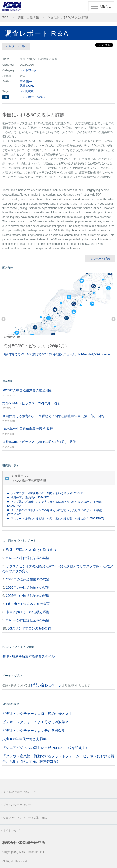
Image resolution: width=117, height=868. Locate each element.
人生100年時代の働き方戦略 (25, 739)
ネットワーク (28, 70)
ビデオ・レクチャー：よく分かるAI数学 (34, 731)
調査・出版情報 (28, 18)
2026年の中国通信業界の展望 (28, 587)
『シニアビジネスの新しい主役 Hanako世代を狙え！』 (46, 748)
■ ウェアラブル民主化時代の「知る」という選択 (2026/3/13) (46, 493)
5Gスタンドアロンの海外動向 (30, 628)
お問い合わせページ (46, 685)
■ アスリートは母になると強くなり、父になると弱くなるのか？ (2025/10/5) (56, 519)
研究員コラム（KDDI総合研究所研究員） (30, 478)
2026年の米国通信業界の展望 (28, 558)
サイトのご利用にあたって (20, 792)
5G (22, 91)
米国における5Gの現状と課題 (68, 18)
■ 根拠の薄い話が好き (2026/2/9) (28, 498)
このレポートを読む (32, 97)
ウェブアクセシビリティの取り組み (25, 818)
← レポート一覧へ (16, 46)
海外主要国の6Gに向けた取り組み (31, 550)
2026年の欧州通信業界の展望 (28, 579)
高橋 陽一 (26, 82)
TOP (5, 18)
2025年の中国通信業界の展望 (28, 596)
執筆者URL (27, 86)
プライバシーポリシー (17, 805)
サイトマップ (11, 831)
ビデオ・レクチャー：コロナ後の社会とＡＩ (37, 713)
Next (113, 319)
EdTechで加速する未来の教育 (28, 604)
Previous (4, 319)
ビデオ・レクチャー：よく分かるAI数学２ (35, 722)
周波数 (29, 91)
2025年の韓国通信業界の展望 (28, 620)
